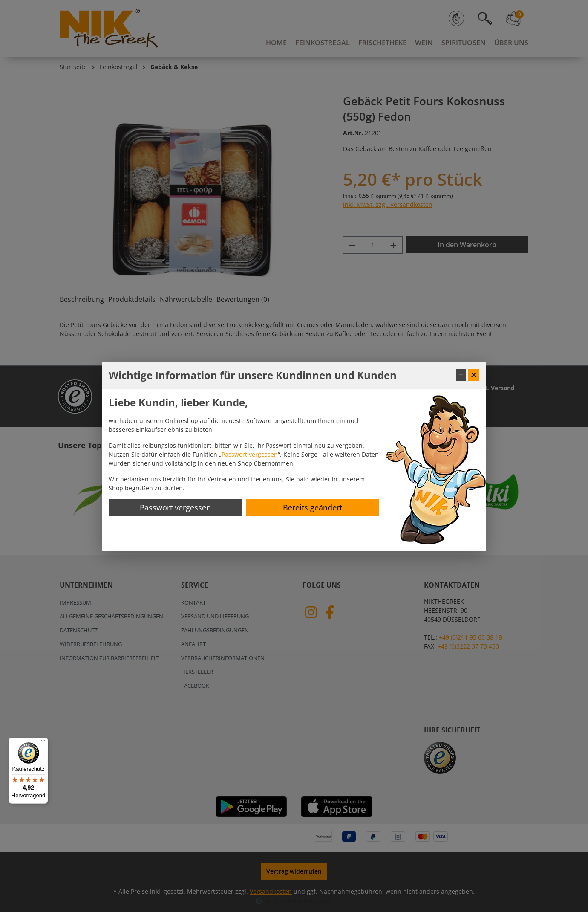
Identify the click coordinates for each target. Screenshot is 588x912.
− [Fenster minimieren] (461, 375)
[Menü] (43, 743)
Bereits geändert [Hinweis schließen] (313, 507)
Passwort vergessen (250, 454)
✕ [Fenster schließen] (474, 375)
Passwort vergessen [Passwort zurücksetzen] (175, 507)
